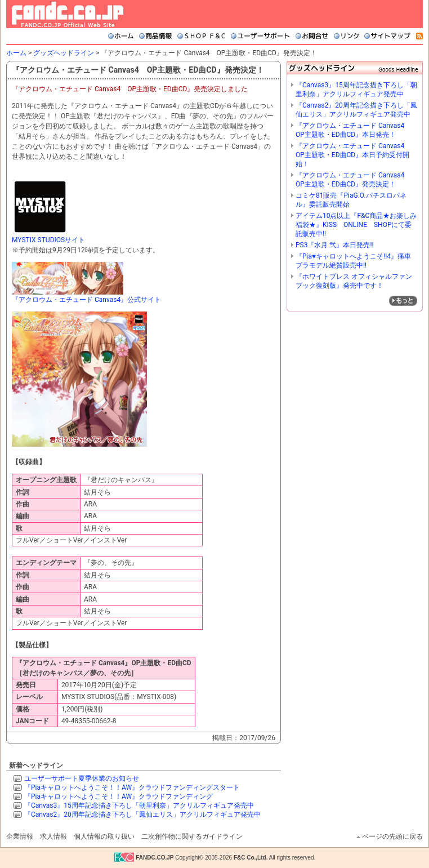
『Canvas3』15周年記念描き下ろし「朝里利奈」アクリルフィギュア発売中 (139, 805)
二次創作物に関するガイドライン (192, 836)
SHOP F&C (201, 36)
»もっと (403, 301)
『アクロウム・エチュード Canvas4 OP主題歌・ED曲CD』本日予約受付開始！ (353, 155)
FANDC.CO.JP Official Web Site (68, 14)
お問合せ (312, 36)
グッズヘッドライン (64, 53)
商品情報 (155, 36)
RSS (419, 36)
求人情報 (53, 836)
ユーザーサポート (260, 36)
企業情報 (20, 836)
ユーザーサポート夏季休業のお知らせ (82, 778)
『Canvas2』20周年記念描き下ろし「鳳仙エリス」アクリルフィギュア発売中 (142, 814)
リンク (346, 36)
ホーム (121, 36)
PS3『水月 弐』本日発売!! (335, 245)
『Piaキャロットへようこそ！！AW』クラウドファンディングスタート (132, 787)
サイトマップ (387, 36)
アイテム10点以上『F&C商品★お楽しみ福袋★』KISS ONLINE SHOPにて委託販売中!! (356, 225)
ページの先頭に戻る (392, 836)
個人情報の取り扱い (104, 836)
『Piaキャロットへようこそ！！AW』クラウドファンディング (119, 796)
